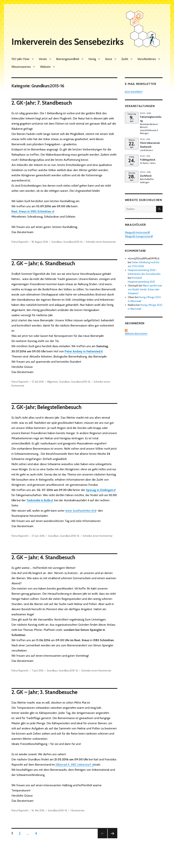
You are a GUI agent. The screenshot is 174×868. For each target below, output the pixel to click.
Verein (43, 59)
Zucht (125, 59)
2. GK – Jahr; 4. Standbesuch (43, 557)
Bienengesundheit (68, 59)
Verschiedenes (147, 59)
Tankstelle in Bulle (39, 500)
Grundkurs (57, 242)
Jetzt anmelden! (134, 92)
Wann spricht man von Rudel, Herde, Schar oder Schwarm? (145, 289)
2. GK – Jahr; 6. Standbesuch (43, 263)
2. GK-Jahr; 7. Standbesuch (42, 103)
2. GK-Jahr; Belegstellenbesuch (46, 407)
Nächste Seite (112, 838)
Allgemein (53, 382)
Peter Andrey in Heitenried (82, 351)
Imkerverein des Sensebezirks (68, 42)
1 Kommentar (77, 810)
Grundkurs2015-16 (73, 242)
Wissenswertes (21, 67)
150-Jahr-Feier (21, 59)
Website (45, 67)
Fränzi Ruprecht (20, 242)
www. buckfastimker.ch (80, 511)
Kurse (109, 59)
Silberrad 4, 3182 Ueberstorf (73, 765)
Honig (92, 59)
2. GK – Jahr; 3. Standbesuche (44, 692)
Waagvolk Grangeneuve (138, 236)
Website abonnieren (136, 332)
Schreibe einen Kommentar (101, 242)
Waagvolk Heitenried (136, 232)
